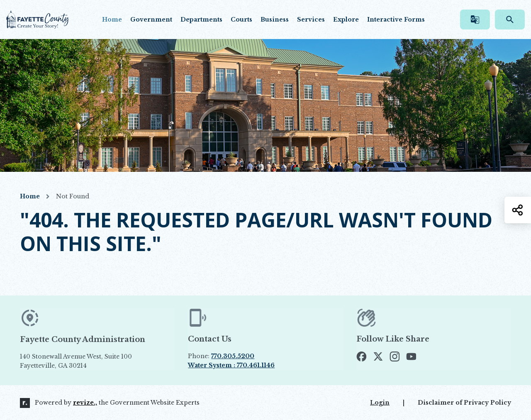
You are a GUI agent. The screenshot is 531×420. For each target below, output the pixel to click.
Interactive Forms (396, 20)
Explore (346, 20)
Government (151, 20)
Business (275, 20)
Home (112, 20)
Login (380, 403)
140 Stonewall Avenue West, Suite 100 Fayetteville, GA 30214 (95, 361)
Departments (201, 20)
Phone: (221, 356)
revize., (85, 403)
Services (311, 20)
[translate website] (475, 20)
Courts (241, 20)
